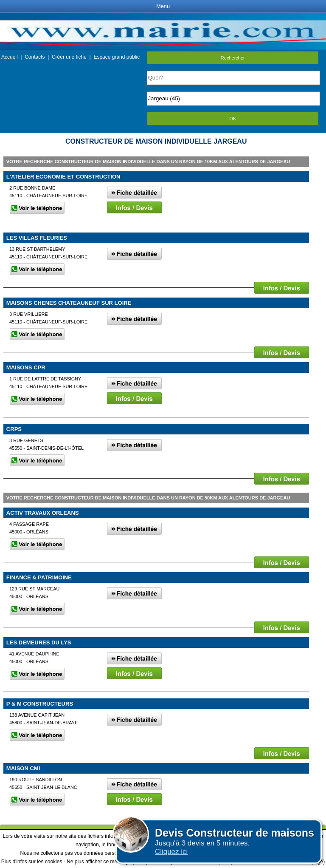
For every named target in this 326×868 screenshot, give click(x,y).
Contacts (35, 57)
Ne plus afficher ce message (99, 862)
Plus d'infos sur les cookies (32, 862)
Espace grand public (117, 57)
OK (233, 119)
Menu (163, 6)
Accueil (10, 57)
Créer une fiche (69, 57)
